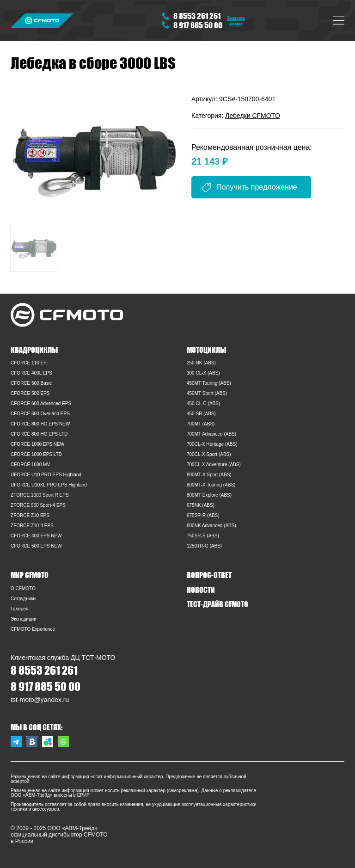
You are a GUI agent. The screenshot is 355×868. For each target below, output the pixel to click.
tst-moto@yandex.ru (40, 700)
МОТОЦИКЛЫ (206, 350)
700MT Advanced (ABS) (211, 434)
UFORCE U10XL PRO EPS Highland (49, 485)
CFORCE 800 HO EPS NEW (40, 424)
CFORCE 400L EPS (31, 373)
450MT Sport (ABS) (207, 393)
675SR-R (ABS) (203, 515)
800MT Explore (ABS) (209, 495)
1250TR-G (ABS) (204, 546)
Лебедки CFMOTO (253, 116)
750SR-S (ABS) (203, 536)
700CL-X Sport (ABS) (209, 454)
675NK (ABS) (201, 505)
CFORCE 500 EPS (30, 393)
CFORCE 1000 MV (30, 465)
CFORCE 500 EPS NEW (36, 546)
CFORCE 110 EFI (29, 363)
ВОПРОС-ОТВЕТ (209, 575)
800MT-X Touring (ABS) (211, 485)
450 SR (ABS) (201, 414)
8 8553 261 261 (197, 16)
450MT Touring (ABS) (209, 383)
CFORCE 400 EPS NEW (36, 536)
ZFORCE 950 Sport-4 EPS (38, 505)
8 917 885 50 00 (198, 25)
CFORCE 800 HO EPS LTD (39, 434)
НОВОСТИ (201, 590)
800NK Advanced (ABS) (211, 526)
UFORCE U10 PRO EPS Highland (46, 475)
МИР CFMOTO (30, 575)
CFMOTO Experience (33, 629)
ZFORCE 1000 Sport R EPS (40, 495)
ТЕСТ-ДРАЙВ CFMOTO (217, 604)
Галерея (19, 609)
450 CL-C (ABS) (203, 403)
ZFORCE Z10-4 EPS (32, 526)
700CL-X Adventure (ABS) (214, 465)
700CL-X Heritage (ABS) (212, 444)
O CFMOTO (23, 588)
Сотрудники (23, 599)
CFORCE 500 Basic (31, 383)
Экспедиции (24, 619)
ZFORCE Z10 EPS (30, 515)
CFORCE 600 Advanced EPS (41, 403)
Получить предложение (257, 187)
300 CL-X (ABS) (203, 373)
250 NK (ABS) (201, 363)
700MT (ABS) (201, 424)
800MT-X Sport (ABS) (209, 475)
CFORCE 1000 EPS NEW (37, 444)
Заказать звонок (236, 20)
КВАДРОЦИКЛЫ (34, 350)
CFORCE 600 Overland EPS (40, 414)
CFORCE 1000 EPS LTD (36, 454)
